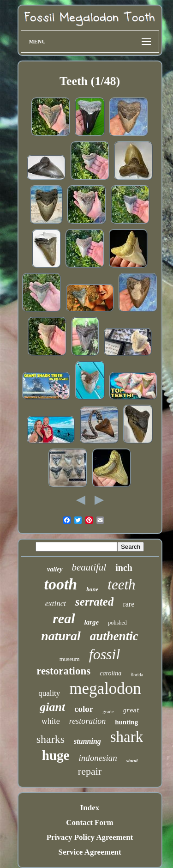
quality (49, 693)
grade (108, 711)
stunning (87, 741)
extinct (56, 604)
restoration (87, 721)
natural (61, 636)
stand (132, 760)
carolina (110, 673)
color (84, 709)
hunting (126, 722)
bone (92, 589)
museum (70, 659)
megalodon (105, 689)
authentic (114, 636)
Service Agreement (89, 852)
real (64, 618)
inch (124, 568)
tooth (60, 584)
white (51, 721)
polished (117, 623)
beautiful (89, 567)
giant (52, 707)
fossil (105, 654)
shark (127, 737)
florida (137, 675)
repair (90, 771)
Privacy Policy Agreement (90, 837)
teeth (121, 585)
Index (90, 808)
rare (128, 604)
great (131, 711)
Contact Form (89, 822)
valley (55, 569)
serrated (94, 602)
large (91, 622)
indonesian (98, 758)
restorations (63, 671)
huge (56, 755)
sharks (51, 739)
